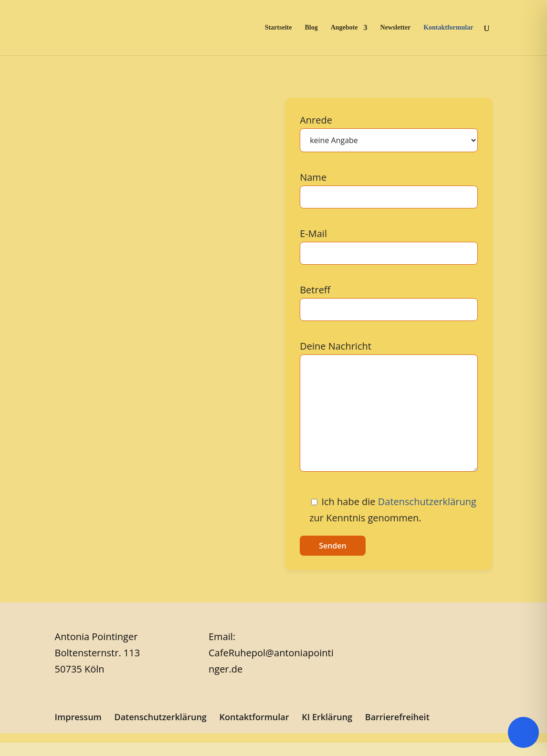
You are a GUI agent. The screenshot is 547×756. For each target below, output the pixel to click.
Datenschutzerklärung (427, 502)
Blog (311, 28)
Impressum (78, 717)
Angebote (344, 28)
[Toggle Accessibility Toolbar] (523, 732)
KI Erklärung (327, 717)
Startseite (279, 28)
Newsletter (395, 28)
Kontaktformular (448, 28)
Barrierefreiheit (397, 717)
